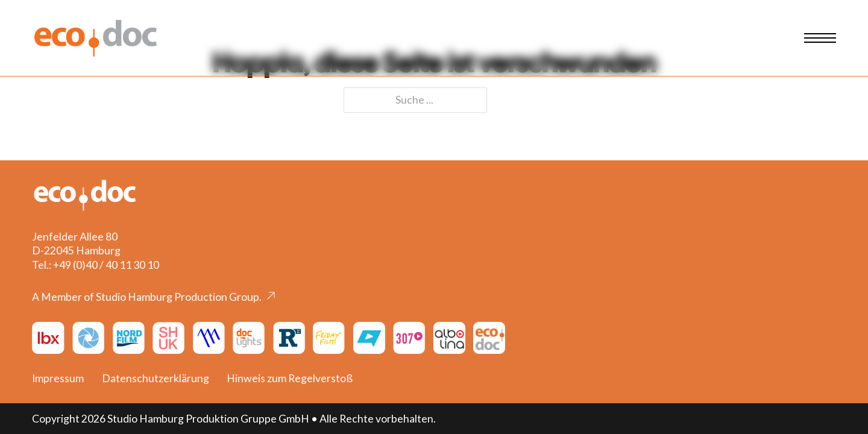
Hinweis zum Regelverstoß (290, 378)
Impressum (58, 378)
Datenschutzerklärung (156, 378)
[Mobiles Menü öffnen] (820, 38)
